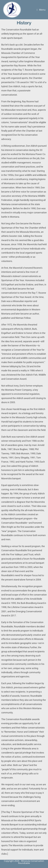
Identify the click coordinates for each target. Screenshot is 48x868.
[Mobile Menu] (41, 10)
